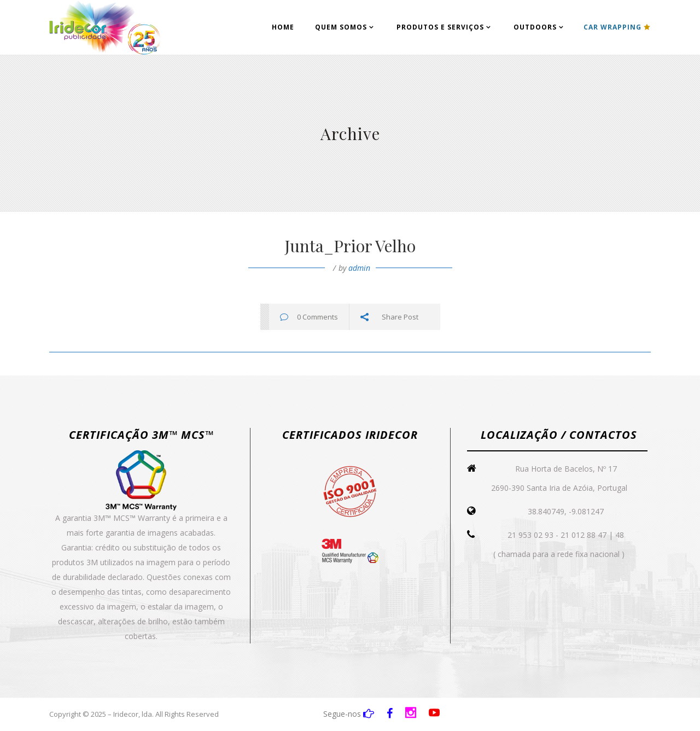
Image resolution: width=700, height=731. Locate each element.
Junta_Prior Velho (350, 246)
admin (359, 268)
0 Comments (317, 317)
